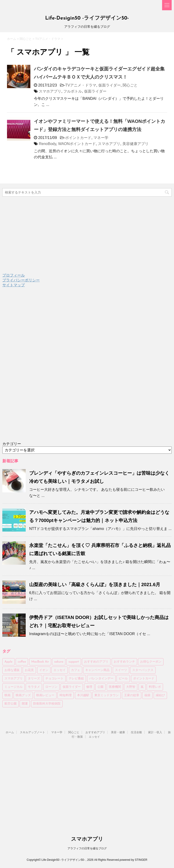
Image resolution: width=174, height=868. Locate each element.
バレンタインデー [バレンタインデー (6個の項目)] (101, 679)
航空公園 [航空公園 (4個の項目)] (11, 704)
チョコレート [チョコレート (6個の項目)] (54, 679)
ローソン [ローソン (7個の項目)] (51, 687)
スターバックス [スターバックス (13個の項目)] (143, 670)
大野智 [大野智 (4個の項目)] (131, 687)
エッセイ (94, 737)
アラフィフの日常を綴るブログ (87, 848)
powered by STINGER (133, 860)
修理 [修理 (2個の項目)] (89, 687)
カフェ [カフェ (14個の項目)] (76, 670)
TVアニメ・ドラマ (81, 85)
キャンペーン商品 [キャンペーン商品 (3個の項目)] (97, 670)
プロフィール (14, 275)
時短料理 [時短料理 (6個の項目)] (66, 695)
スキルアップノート (32, 732)
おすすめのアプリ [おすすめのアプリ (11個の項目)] (96, 662)
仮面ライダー (110, 85)
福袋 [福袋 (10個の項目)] (147, 695)
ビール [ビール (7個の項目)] (123, 679)
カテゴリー (12, 444)
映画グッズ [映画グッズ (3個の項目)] (23, 695)
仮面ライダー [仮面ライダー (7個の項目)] (72, 687)
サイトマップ (14, 285)
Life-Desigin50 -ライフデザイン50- (87, 18)
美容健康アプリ (135, 144)
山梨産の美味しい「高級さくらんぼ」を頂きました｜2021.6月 (95, 584)
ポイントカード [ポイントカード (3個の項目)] (144, 679)
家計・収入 (155, 732)
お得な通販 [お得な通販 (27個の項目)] (12, 670)
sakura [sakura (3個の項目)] (59, 662)
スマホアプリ (50, 91)
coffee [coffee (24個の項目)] (22, 662)
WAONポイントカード (77, 144)
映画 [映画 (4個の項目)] (7, 695)
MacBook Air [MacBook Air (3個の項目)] (40, 662)
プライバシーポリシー (21, 280)
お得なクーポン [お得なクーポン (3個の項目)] (151, 662)
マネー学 (101, 138)
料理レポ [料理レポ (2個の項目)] (155, 687)
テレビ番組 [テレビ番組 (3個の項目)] (76, 679)
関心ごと (130, 85)
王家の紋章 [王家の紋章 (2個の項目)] (132, 695)
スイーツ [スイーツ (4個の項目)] (121, 670)
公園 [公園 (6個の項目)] (100, 687)
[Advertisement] (37, 368)
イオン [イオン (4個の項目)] (44, 670)
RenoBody (47, 144)
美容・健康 (118, 732)
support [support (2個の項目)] (74, 662)
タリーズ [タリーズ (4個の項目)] (34, 679)
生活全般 (136, 732)
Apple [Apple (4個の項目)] (9, 662)
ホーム (10, 732)
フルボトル (73, 91)
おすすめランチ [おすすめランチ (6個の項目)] (124, 662)
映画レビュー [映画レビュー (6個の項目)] (45, 695)
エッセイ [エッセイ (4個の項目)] (60, 670)
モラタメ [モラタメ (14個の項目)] (34, 687)
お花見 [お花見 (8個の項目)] (29, 670)
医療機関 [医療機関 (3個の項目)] (115, 687)
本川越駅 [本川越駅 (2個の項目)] (83, 695)
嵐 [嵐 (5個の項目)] (142, 687)
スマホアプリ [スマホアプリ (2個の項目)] (14, 679)
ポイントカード (78, 138)
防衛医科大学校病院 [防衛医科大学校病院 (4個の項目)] (47, 704)
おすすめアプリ (95, 732)
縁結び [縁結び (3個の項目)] (160, 695)
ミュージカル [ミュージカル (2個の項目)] (14, 687)
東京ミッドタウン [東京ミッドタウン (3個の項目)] (107, 695)
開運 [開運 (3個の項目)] (25, 704)
